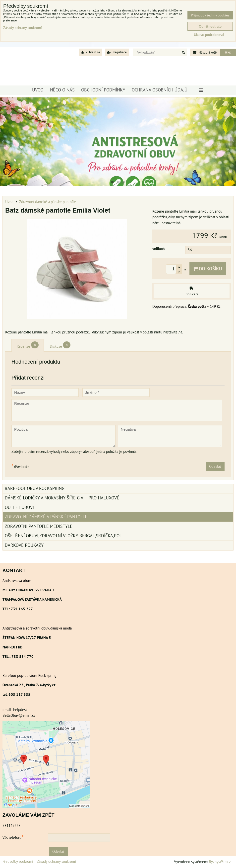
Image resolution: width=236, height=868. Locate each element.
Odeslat (215, 466)
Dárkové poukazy (24, 545)
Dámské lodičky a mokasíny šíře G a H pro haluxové (62, 498)
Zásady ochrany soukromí (56, 861)
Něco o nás (62, 90)
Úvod (38, 90)
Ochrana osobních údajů (160, 90)
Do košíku (208, 269)
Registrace (117, 52)
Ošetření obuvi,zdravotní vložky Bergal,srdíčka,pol (63, 536)
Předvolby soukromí (18, 861)
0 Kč (228, 52)
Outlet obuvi (19, 507)
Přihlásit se (91, 52)
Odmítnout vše (210, 26)
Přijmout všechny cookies (210, 15)
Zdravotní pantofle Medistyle (39, 526)
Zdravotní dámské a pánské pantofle (46, 517)
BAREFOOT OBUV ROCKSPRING (35, 488)
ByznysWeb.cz (220, 862)
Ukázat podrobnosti (209, 35)
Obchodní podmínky (103, 90)
